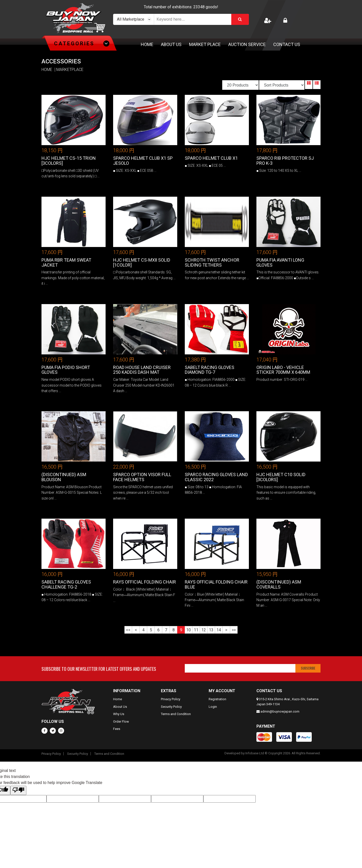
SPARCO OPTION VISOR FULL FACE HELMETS (142, 477)
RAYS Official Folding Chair (145, 582)
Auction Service (247, 44)
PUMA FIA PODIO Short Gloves (66, 370)
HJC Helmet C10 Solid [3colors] (281, 477)
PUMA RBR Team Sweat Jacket (66, 262)
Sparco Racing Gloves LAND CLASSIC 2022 (216, 477)
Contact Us (287, 44)
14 (219, 630)
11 (196, 630)
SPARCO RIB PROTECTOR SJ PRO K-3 (285, 161)
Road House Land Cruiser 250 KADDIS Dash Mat (142, 370)
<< (128, 630)
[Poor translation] (18, 790)
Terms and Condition (176, 714)
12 (204, 630)
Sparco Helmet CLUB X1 (211, 158)
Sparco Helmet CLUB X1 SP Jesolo (143, 161)
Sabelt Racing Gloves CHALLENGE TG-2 (66, 584)
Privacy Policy (171, 699)
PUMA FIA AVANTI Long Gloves (280, 262)
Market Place (205, 44)
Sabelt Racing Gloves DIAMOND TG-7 (210, 370)
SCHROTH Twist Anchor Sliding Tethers (212, 262)
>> (234, 630)
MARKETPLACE (70, 70)
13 (211, 630)
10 (189, 630)
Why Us (119, 714)
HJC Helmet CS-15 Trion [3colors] (69, 161)
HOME (47, 70)
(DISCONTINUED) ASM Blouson (64, 477)
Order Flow (121, 721)
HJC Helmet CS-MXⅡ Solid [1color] (142, 262)
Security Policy (171, 707)
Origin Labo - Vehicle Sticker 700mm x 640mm (283, 370)
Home (147, 44)
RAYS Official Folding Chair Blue (216, 584)
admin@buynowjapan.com (280, 711)
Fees (117, 729)
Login (213, 707)
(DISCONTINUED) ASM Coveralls (279, 584)
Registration (217, 699)
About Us (171, 44)
